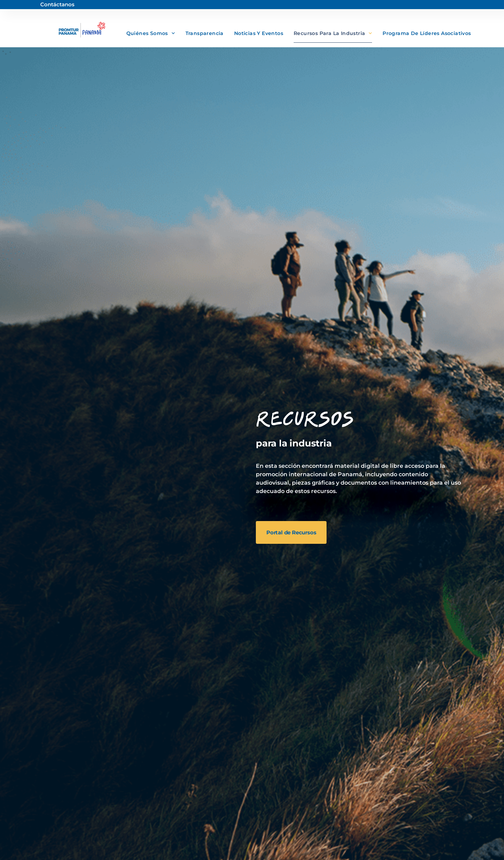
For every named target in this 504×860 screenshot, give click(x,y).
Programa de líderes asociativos (427, 33)
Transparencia (205, 33)
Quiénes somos (151, 33)
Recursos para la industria (333, 33)
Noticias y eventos (259, 33)
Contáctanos (57, 4)
